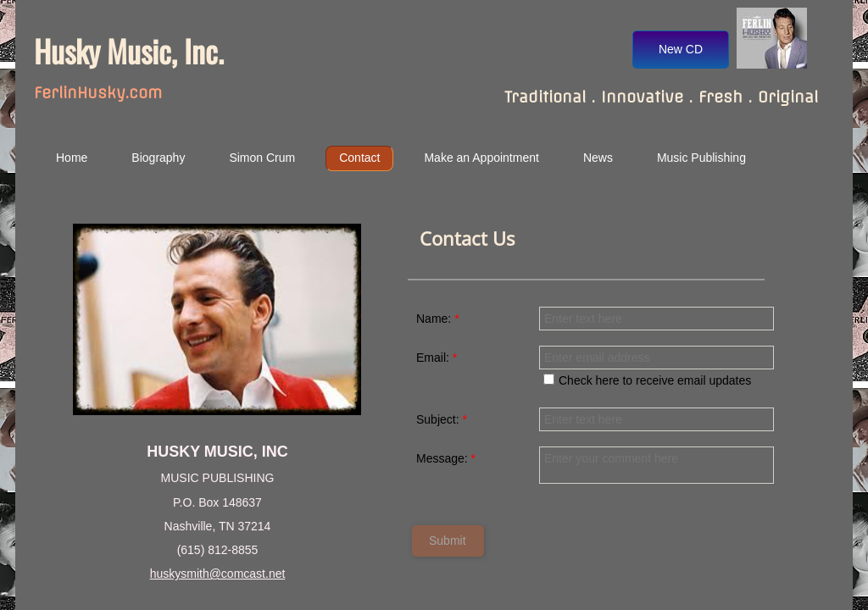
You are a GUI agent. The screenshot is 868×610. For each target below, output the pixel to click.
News (598, 158)
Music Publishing (701, 158)
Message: (446, 458)
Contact (359, 158)
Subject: (442, 419)
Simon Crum (262, 158)
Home (72, 158)
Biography (158, 158)
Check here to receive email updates (647, 380)
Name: (438, 319)
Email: (437, 358)
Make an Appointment (481, 158)
